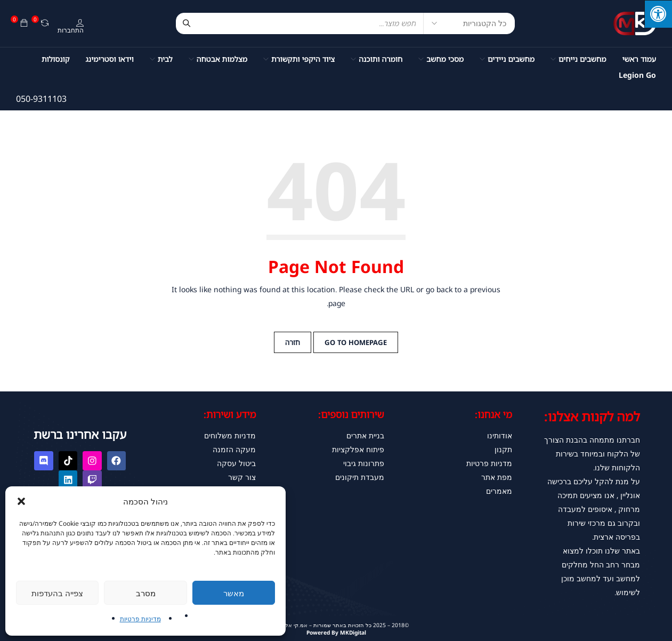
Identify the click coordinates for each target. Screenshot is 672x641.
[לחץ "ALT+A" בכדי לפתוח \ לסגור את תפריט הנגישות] (658, 14)
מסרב (146, 593)
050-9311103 (41, 99)
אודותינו (500, 435)
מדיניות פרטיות (140, 619)
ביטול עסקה (236, 463)
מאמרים (499, 491)
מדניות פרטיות (489, 463)
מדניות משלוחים (230, 435)
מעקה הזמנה (234, 449)
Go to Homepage (356, 342)
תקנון (503, 449)
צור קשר (242, 477)
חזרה (293, 342)
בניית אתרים (365, 435)
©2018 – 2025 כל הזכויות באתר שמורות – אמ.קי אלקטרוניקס (336, 624)
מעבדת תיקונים (360, 477)
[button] (21, 501)
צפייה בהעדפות (57, 593)
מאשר (234, 593)
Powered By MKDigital (336, 632)
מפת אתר (497, 477)
